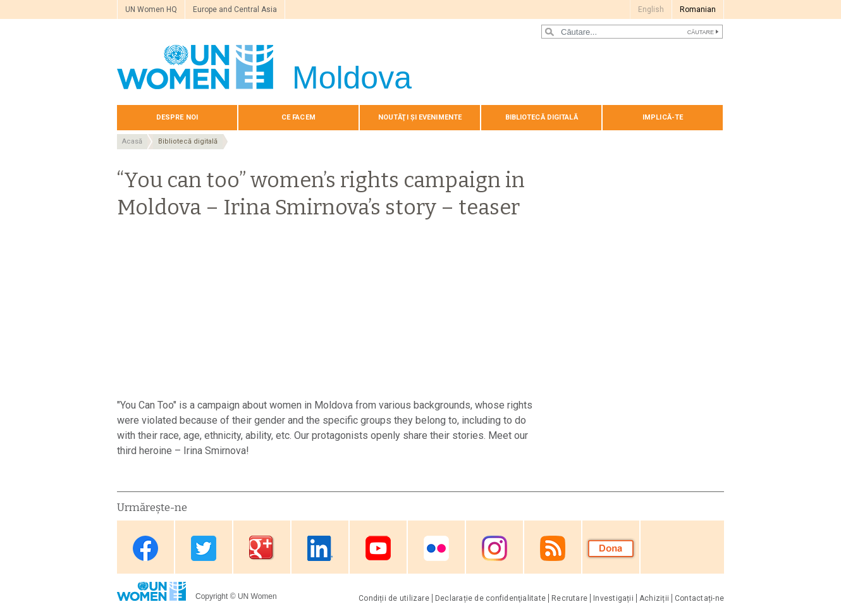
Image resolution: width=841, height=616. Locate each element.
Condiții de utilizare (394, 598)
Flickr (436, 548)
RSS (553, 548)
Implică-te (663, 117)
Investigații (613, 598)
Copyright (212, 596)
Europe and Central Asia (235, 9)
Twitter (204, 548)
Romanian (698, 9)
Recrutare (569, 598)
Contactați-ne (699, 598)
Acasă (132, 141)
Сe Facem (298, 117)
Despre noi (177, 117)
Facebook (145, 548)
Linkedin (320, 548)
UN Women (257, 596)
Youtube (378, 548)
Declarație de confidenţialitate (490, 598)
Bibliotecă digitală (542, 117)
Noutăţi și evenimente (420, 117)
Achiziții (654, 598)
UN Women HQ (151, 9)
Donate (611, 548)
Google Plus (262, 548)
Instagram (494, 548)
